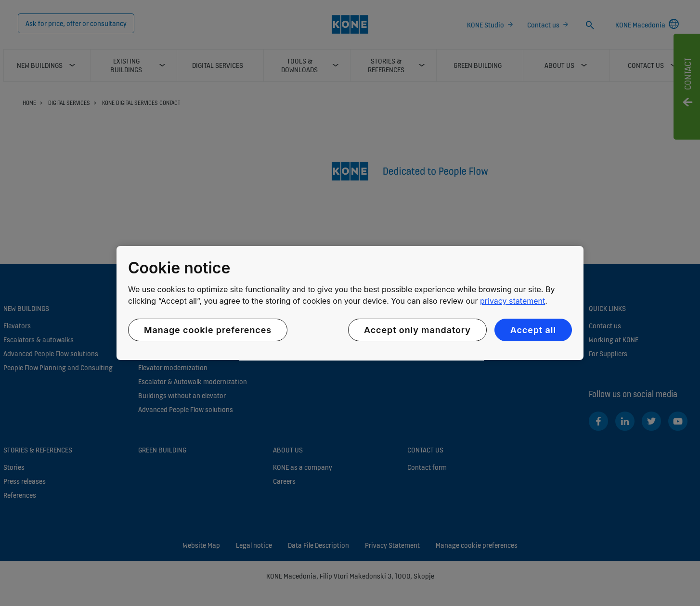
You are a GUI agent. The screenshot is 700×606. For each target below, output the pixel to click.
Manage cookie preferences (208, 330)
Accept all (533, 330)
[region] (350, 303)
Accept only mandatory (417, 330)
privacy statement (512, 301)
